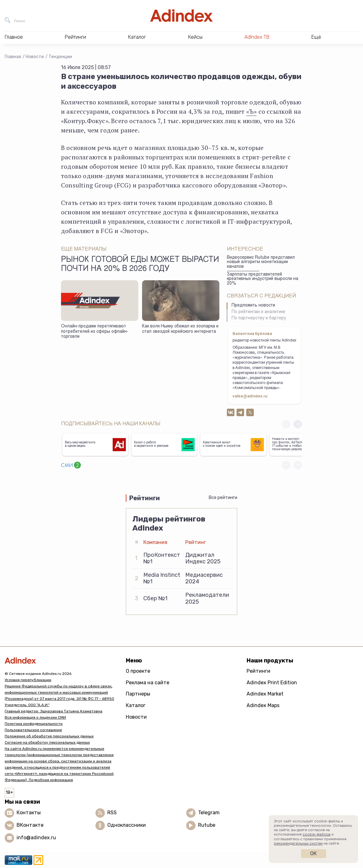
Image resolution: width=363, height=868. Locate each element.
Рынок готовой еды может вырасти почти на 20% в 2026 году (140, 265)
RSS (112, 813)
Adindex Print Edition (272, 683)
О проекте (138, 671)
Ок (313, 853)
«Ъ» (252, 111)
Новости (35, 57)
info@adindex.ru (36, 838)
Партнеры (138, 694)
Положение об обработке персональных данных (49, 736)
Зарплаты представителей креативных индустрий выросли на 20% (263, 279)
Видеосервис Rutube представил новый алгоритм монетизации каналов (261, 262)
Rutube (207, 825)
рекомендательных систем (298, 843)
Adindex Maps (263, 705)
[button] (298, 424)
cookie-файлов (317, 834)
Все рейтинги (223, 498)
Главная (13, 57)
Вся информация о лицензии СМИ (35, 717)
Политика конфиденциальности (34, 724)
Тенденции (60, 57)
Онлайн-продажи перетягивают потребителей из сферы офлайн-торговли (95, 332)
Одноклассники (127, 825)
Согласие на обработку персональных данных (47, 742)
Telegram (209, 813)
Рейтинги (258, 671)
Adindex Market (265, 694)
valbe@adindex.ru (250, 397)
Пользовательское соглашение (33, 730)
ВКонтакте (30, 825)
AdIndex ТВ (257, 37)
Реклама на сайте (148, 683)
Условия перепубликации (28, 680)
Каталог (136, 705)
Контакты (29, 813)
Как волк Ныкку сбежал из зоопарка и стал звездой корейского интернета (180, 329)
